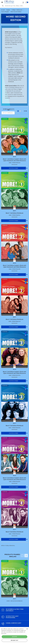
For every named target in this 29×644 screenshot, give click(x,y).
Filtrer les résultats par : (9, 110)
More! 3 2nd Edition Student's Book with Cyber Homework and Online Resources (14, 372)
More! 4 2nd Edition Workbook (15, 532)
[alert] (14, 636)
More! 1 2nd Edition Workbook (15, 213)
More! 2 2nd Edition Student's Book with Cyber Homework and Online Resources (14, 266)
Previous (22, 556)
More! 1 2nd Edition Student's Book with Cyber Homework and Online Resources (14, 160)
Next (26, 556)
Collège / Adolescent (17, 10)
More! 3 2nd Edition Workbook (15, 426)
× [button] (27, 629)
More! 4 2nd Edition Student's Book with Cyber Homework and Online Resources (14, 479)
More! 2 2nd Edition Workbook (15, 319)
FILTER (25, 111)
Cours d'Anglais (5, 12)
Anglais (8, 10)
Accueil (3, 10)
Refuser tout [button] (15, 640)
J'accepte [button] (14, 637)
